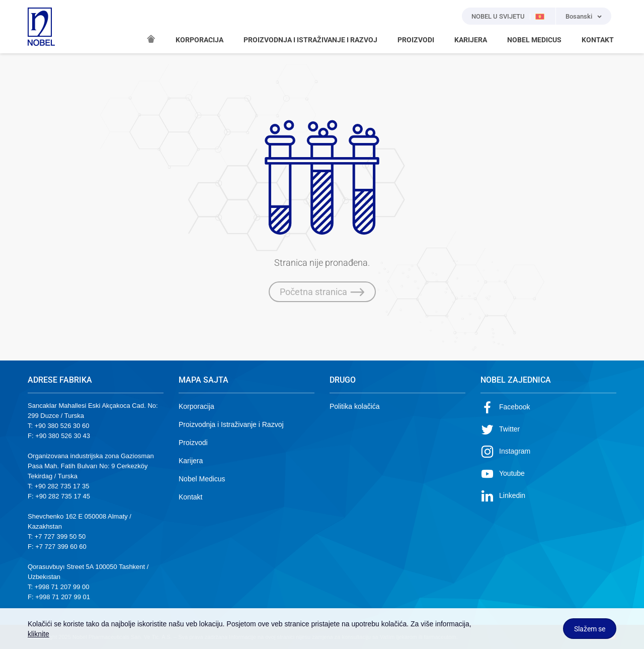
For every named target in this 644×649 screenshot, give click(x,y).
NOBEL (41, 27)
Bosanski (579, 16)
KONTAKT (598, 40)
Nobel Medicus (202, 479)
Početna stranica (322, 292)
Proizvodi (193, 443)
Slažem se (590, 629)
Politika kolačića (355, 406)
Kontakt (190, 497)
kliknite (38, 634)
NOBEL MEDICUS (534, 40)
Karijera (191, 461)
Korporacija (196, 406)
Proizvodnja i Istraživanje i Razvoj (231, 424)
